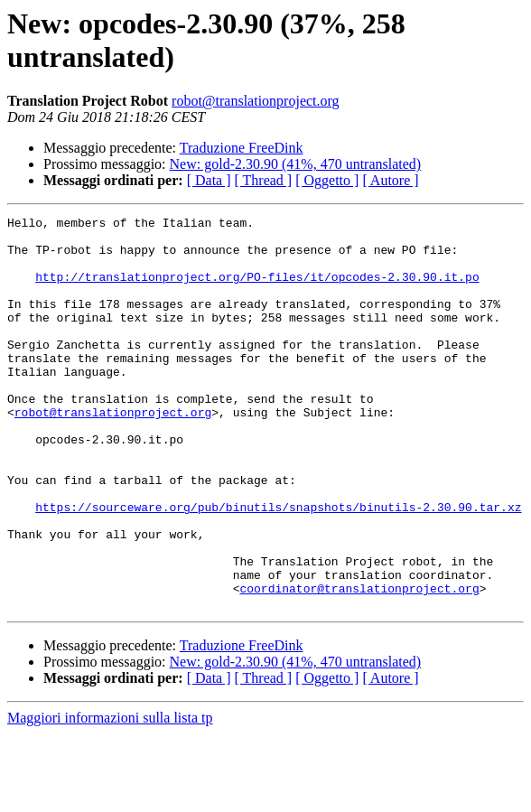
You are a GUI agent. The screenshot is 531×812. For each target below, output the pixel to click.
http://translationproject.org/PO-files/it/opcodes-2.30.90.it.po (257, 290)
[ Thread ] (264, 180)
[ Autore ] (390, 180)
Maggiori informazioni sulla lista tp (110, 796)
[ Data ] (209, 180)
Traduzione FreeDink (242, 148)
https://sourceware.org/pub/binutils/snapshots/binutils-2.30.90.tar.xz (278, 566)
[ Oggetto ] (327, 180)
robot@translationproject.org (256, 101)
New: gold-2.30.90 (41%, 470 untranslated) (296, 164)
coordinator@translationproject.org (359, 664)
